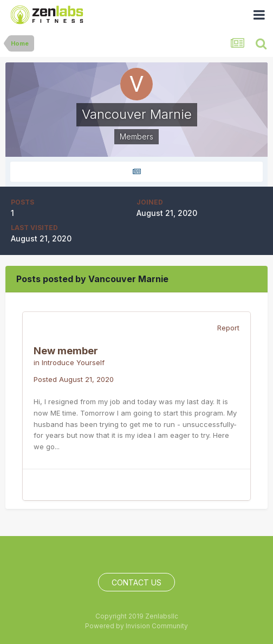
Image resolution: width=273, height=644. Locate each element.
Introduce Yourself (73, 362)
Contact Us (136, 582)
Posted (74, 379)
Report (228, 328)
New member (66, 351)
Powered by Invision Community (136, 626)
